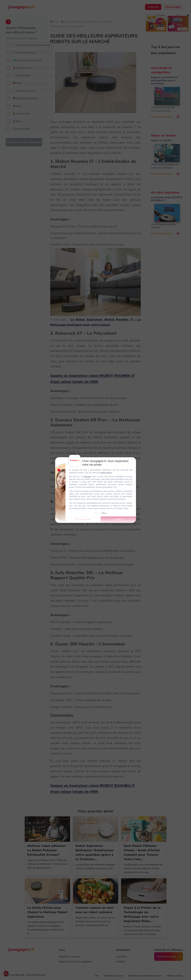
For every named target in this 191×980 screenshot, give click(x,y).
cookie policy (106, 473)
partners (87, 477)
